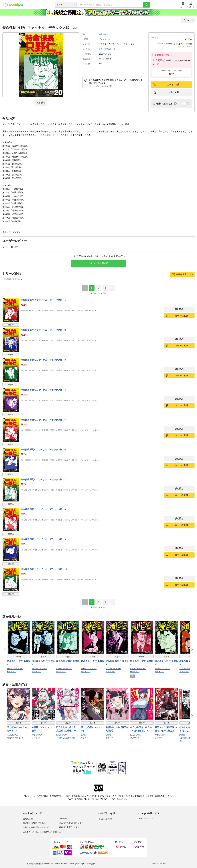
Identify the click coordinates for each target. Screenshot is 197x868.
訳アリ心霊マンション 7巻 (93, 729)
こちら (124, 799)
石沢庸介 (183, 738)
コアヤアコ (135, 738)
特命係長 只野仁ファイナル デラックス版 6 (43, 450)
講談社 (182, 735)
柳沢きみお (103, 34)
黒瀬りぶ (69, 738)
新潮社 (84, 735)
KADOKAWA (12, 735)
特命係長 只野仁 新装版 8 (19, 663)
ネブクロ (85, 738)
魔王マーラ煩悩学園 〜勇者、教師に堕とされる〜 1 (166, 729)
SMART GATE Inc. (15, 669)
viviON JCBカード (166, 44)
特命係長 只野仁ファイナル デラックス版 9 (43, 539)
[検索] (147, 5)
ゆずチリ (109, 738)
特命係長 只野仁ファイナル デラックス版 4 (43, 390)
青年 (101, 49)
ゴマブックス (104, 39)
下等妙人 (60, 738)
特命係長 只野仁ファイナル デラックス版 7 (43, 479)
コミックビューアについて (100, 86)
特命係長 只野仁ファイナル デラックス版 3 (43, 360)
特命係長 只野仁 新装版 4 (92, 663)
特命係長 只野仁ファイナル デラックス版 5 (43, 420)
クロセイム (19, 738)
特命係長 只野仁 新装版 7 (68, 663)
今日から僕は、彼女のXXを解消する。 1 (141, 729)
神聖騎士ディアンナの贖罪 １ (42, 729)
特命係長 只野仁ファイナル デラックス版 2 (43, 330)
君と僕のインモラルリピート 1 (18, 729)
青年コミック (110, 49)
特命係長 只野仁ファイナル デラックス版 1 (43, 300)
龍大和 (10, 738)
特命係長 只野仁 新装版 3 (166, 663)
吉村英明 (159, 738)
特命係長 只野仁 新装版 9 (142, 663)
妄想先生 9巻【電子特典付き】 (117, 729)
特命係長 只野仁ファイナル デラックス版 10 (44, 569)
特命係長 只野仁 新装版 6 (117, 663)
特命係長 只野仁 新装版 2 (43, 663)
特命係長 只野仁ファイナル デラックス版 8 (43, 509)
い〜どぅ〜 (36, 738)
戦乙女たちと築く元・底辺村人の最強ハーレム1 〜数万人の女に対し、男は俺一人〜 (68, 729)
